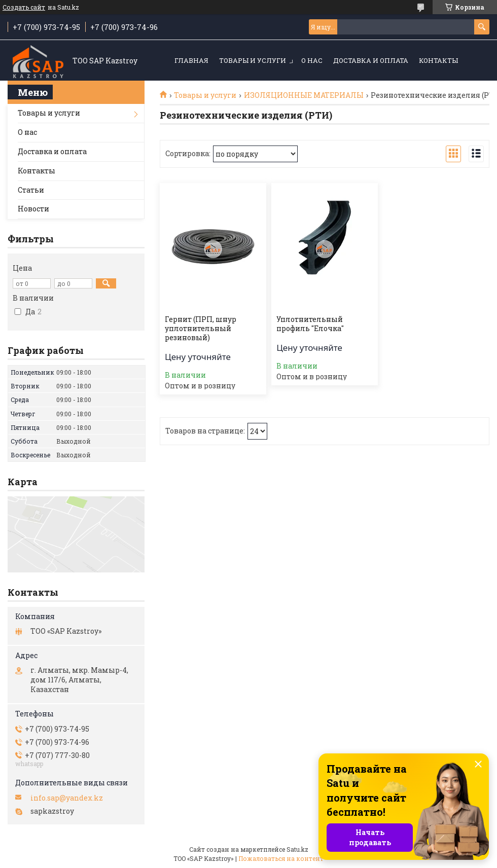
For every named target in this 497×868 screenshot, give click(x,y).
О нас (312, 60)
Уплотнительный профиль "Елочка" (310, 324)
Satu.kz (297, 849)
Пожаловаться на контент (281, 858)
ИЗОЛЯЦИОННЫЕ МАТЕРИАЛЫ (304, 95)
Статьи (31, 190)
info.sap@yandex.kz (67, 798)
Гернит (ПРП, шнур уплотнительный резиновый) (201, 329)
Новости (33, 209)
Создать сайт (24, 7)
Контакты (438, 60)
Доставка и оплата (371, 60)
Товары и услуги (253, 60)
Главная (191, 60)
